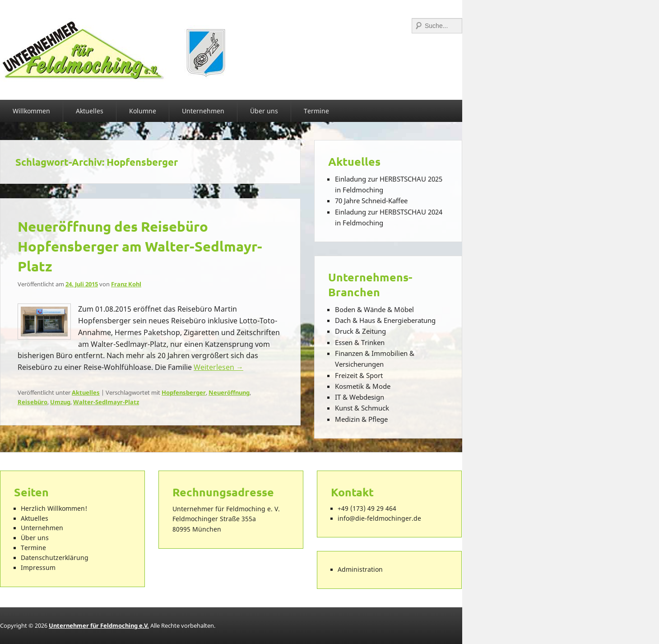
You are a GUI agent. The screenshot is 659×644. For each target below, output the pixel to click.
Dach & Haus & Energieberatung (385, 320)
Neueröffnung (229, 392)
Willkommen (31, 111)
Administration (360, 569)
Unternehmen (203, 111)
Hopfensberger (184, 392)
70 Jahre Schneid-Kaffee (371, 201)
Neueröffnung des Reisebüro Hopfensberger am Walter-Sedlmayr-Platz (140, 246)
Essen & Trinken (360, 342)
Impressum (38, 568)
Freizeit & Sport (359, 375)
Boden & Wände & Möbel (374, 309)
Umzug (60, 402)
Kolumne (143, 111)
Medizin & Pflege (361, 419)
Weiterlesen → (218, 367)
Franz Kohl (126, 284)
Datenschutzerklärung (55, 558)
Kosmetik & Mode (363, 386)
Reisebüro (32, 402)
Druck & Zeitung (360, 331)
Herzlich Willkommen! (54, 509)
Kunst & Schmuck (362, 408)
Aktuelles (90, 111)
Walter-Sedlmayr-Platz (106, 402)
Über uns (264, 111)
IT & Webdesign (360, 397)
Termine (316, 111)
